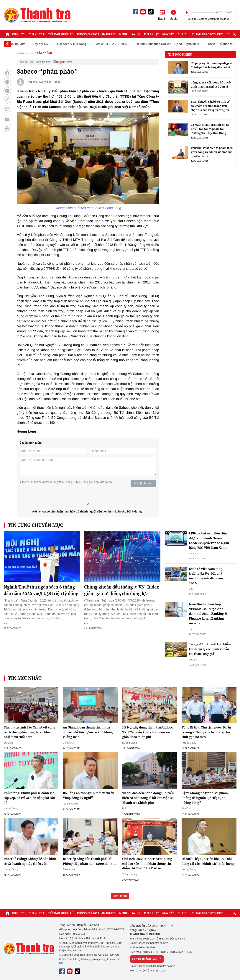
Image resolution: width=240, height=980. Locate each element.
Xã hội (136, 34)
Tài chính (44, 53)
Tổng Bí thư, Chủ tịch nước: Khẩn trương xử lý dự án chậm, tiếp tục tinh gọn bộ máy (206, 732)
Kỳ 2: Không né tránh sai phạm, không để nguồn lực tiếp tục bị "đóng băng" (205, 798)
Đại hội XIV (43, 44)
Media (123, 34)
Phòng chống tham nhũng (96, 34)
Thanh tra (37, 34)
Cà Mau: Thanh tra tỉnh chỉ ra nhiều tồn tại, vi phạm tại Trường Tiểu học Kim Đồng (210, 129)
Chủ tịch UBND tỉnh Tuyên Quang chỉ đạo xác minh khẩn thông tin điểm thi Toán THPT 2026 (147, 864)
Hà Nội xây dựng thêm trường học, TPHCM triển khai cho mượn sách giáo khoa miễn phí (148, 732)
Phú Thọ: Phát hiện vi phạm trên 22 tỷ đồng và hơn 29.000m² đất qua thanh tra (212, 152)
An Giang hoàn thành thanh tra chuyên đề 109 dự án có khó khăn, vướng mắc (88, 732)
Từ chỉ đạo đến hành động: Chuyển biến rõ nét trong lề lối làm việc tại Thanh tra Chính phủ (148, 798)
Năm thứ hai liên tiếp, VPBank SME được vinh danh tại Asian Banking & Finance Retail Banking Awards (208, 614)
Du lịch (183, 34)
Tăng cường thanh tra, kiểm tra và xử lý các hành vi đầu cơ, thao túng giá (210, 649)
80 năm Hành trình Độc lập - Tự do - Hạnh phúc (169, 44)
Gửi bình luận (143, 483)
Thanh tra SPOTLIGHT (207, 34)
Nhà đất (168, 34)
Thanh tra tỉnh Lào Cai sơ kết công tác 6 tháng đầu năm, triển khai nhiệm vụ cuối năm (29, 732)
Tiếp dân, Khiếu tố (61, 34)
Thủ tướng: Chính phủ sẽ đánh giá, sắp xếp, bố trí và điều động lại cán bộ (29, 798)
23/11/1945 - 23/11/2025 (113, 44)
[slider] (203, 13)
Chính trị (19, 34)
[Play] (187, 12)
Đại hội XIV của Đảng (74, 44)
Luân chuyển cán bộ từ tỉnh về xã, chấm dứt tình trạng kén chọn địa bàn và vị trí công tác (210, 106)
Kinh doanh (26, 53)
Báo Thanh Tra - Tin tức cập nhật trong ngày (37, 15)
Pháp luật (151, 34)
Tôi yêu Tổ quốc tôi (222, 44)
